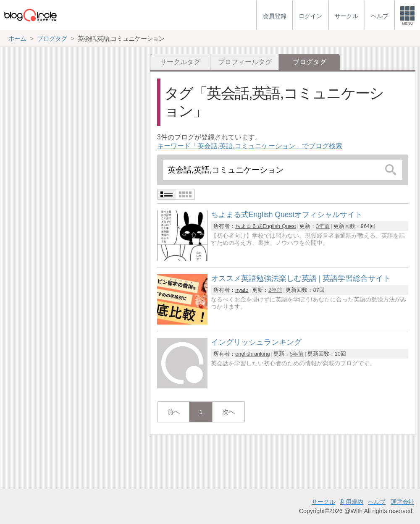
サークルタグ (180, 62)
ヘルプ (377, 502)
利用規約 (352, 502)
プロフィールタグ (245, 62)
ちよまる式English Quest (266, 226)
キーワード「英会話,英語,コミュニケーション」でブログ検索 (250, 146)
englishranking (253, 354)
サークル (323, 502)
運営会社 (402, 502)
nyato (242, 290)
